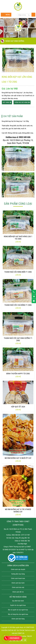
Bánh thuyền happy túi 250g (18, 374)
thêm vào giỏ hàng (22, 102)
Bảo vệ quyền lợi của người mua (18, 610)
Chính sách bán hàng (18, 619)
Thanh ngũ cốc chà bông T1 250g (18, 305)
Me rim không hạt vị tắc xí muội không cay (18, 511)
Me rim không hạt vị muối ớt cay (18, 458)
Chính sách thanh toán (18, 578)
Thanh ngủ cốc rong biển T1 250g (18, 272)
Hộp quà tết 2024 (18, 407)
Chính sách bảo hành (18, 583)
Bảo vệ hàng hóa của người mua (18, 614)
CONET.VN (21, 633)
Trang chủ (33, 15)
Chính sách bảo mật (18, 587)
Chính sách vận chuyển (18, 569)
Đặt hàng (7, 102)
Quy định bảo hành (18, 601)
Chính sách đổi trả (18, 592)
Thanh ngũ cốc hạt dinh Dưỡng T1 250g (18, 339)
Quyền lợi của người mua (18, 605)
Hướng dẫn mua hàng (18, 574)
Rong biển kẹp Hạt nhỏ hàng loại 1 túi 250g (18, 238)
